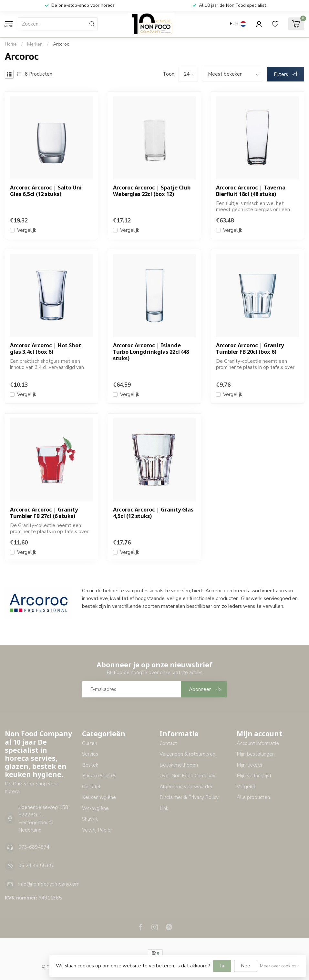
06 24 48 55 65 (36, 866)
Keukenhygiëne (99, 797)
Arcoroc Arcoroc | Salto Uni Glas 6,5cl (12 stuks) (46, 191)
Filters (286, 74)
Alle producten (253, 797)
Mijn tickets (249, 765)
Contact (168, 743)
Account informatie (258, 743)
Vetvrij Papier (97, 830)
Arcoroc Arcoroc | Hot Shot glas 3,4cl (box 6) (46, 349)
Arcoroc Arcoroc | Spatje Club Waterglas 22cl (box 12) (152, 191)
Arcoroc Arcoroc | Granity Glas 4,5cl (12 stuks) (153, 513)
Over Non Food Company (187, 776)
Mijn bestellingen (256, 754)
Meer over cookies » (280, 966)
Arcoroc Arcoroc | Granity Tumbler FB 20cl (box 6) (250, 349)
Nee (246, 966)
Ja (222, 966)
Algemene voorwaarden (186, 787)
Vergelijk (27, 230)
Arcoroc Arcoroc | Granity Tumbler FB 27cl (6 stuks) (44, 513)
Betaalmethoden (179, 765)
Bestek (90, 765)
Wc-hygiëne (95, 808)
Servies (90, 754)
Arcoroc (61, 44)
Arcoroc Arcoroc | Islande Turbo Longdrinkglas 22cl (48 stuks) (151, 352)
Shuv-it (90, 819)
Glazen (90, 743)
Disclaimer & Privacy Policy (189, 797)
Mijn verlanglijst (254, 776)
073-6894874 (34, 847)
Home (11, 44)
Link (164, 808)
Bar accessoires (99, 776)
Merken (35, 44)
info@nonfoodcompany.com (49, 884)
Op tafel (91, 787)
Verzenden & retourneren (187, 754)
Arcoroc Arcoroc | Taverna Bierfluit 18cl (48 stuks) (251, 191)
